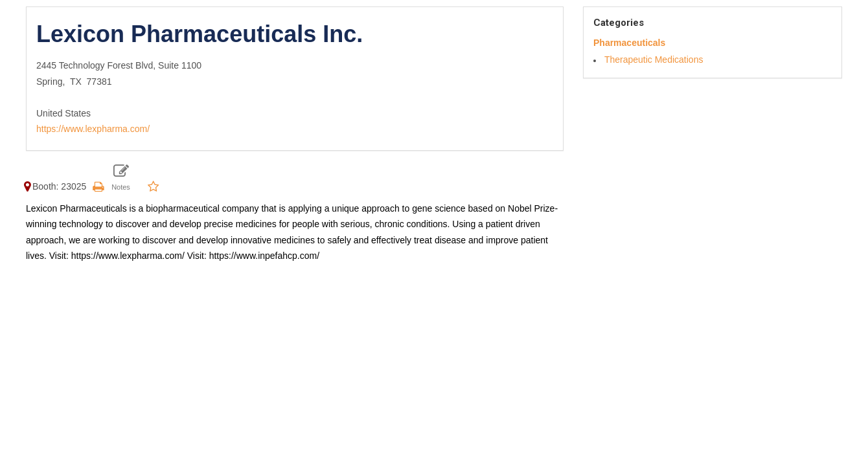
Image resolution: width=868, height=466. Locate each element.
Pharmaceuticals (629, 43)
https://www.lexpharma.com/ (93, 129)
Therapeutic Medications (654, 60)
